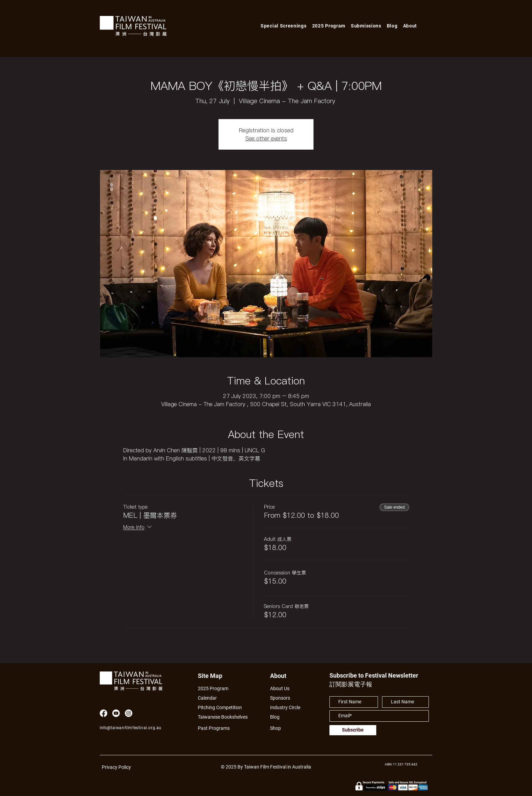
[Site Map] (212, 676)
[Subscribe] (353, 730)
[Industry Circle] (288, 707)
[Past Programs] (216, 728)
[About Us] (288, 688)
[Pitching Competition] (224, 707)
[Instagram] (129, 713)
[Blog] (277, 717)
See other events (266, 138)
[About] (284, 676)
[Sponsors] (282, 698)
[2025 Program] (216, 688)
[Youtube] (116, 713)
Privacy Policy (116, 767)
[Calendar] (226, 698)
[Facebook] (103, 713)
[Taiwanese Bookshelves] (226, 717)
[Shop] (282, 728)
